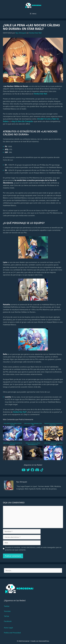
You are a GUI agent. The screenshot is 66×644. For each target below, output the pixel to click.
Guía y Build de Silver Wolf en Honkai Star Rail (13, 424)
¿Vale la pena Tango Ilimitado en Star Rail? (33, 424)
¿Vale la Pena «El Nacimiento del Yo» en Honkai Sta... (13, 444)
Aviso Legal (8, 628)
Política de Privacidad (12, 633)
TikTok (6, 616)
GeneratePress (44, 641)
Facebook (8, 621)
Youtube (7, 611)
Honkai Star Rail (35, 33)
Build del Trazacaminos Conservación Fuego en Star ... (53, 424)
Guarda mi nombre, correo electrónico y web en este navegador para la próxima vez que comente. (33, 549)
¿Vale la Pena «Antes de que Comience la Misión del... (53, 444)
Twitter (7, 606)
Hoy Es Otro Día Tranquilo (22, 121)
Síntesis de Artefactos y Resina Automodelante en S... (33, 444)
